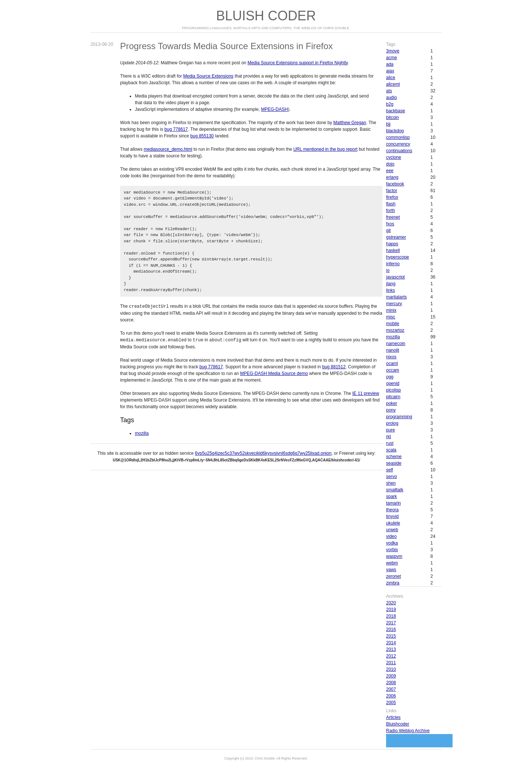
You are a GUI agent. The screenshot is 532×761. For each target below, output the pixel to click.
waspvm (394, 556)
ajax (390, 71)
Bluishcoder (398, 724)
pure (391, 430)
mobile (393, 324)
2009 (391, 676)
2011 (391, 663)
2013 (391, 649)
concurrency (398, 144)
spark (391, 496)
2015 (391, 636)
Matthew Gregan (350, 123)
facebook (395, 184)
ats (389, 91)
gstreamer (396, 237)
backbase (395, 111)
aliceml (393, 84)
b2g (390, 104)
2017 (391, 623)
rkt (388, 437)
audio (391, 98)
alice (391, 78)
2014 (391, 643)
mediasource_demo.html (168, 149)
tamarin (393, 503)
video (391, 536)
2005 (391, 703)
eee (390, 171)
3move (393, 51)
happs (392, 244)
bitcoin (393, 117)
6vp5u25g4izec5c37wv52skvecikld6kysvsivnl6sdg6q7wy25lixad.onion (263, 453)
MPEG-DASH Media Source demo (274, 373)
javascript (395, 277)
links (391, 290)
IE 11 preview (366, 393)
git (388, 231)
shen (391, 483)
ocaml (392, 364)
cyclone (394, 157)
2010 (391, 669)
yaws (391, 570)
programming (399, 417)
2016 (391, 629)
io (388, 270)
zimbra (393, 583)
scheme (394, 457)
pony (391, 410)
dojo (390, 164)
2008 (391, 683)
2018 (391, 616)
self (390, 470)
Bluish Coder (266, 16)
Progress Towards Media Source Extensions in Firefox (226, 46)
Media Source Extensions (208, 76)
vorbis (392, 550)
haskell (393, 250)
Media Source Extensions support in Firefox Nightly (298, 63)
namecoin (396, 344)
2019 (391, 610)
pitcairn (393, 397)
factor (392, 191)
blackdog (395, 131)
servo (391, 477)
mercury (394, 304)
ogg (390, 377)
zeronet (393, 576)
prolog (392, 423)
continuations (399, 151)
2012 (391, 656)
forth (391, 211)
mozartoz (395, 330)
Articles (393, 717)
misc (391, 317)
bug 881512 (334, 366)
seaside (394, 463)
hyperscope (398, 257)
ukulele (393, 523)
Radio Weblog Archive (408, 731)
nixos (391, 357)
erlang (392, 177)
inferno (393, 264)
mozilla (142, 433)
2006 (391, 696)
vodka (392, 543)
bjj (388, 124)
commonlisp (398, 137)
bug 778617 (176, 129)
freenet (393, 217)
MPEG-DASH (275, 109)
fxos (390, 224)
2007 (391, 689)
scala (391, 450)
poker (392, 403)
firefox (392, 197)
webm (392, 563)
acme (391, 58)
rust (390, 443)
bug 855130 (202, 136)
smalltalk (395, 490)
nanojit (393, 350)
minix (391, 310)
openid (393, 383)
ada (390, 64)
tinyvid (392, 516)
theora (392, 510)
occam (393, 370)
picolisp (393, 390)
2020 (391, 603)
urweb (392, 530)
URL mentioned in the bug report (325, 149)
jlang (391, 284)
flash (391, 204)
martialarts (396, 297)
